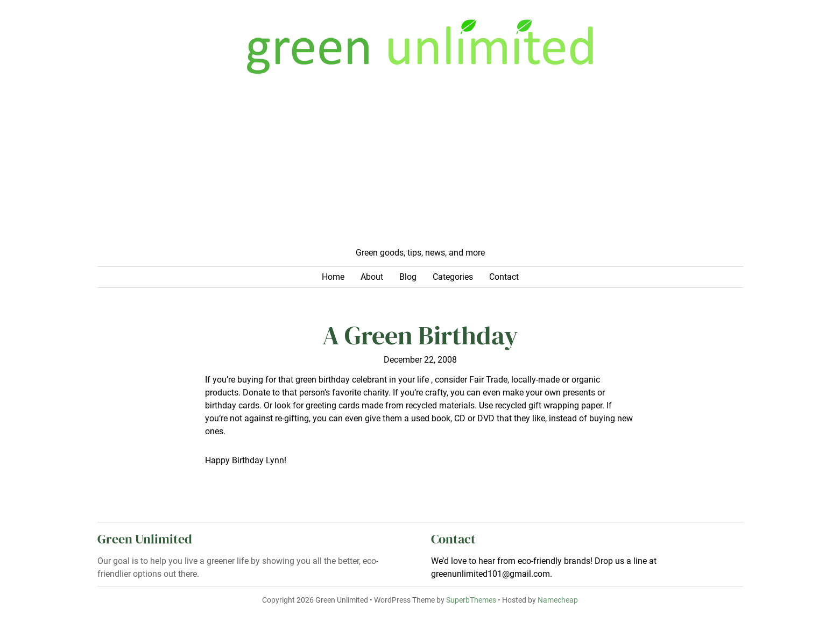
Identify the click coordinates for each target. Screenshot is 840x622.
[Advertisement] (420, 166)
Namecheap (558, 600)
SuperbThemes (471, 600)
